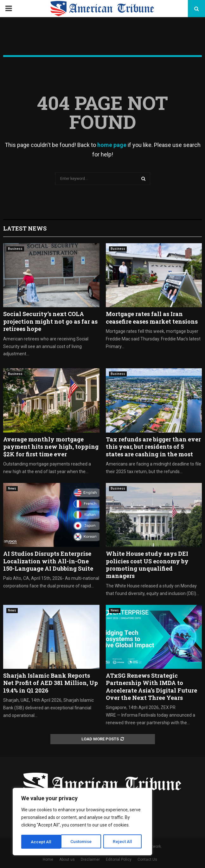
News (12, 488)
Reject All (83, 842)
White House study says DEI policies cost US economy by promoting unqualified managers (147, 565)
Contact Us (147, 859)
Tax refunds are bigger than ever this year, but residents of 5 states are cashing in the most (153, 447)
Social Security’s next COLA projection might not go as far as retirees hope (50, 321)
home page (112, 145)
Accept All (124, 842)
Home (48, 859)
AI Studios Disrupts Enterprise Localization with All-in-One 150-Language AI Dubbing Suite (48, 561)
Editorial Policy (119, 859)
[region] (82, 822)
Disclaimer (90, 859)
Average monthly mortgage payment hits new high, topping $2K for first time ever (51, 447)
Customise (42, 842)
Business (15, 249)
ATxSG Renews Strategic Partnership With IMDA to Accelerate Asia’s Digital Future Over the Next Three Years (151, 687)
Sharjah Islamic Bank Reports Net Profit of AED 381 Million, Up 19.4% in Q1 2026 (51, 683)
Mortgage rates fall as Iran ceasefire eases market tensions (152, 317)
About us (67, 859)
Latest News (25, 228)
